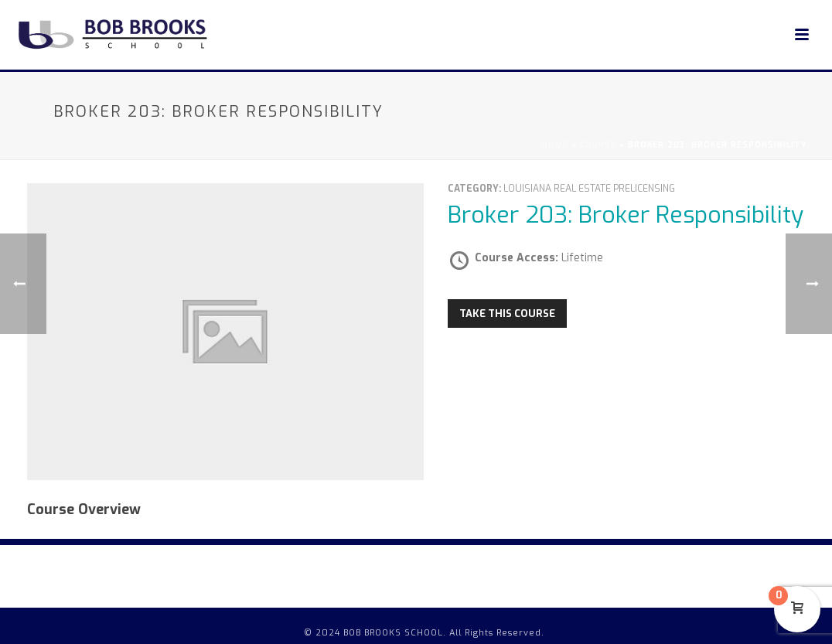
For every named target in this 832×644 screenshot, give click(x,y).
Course (598, 145)
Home (555, 145)
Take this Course (507, 313)
